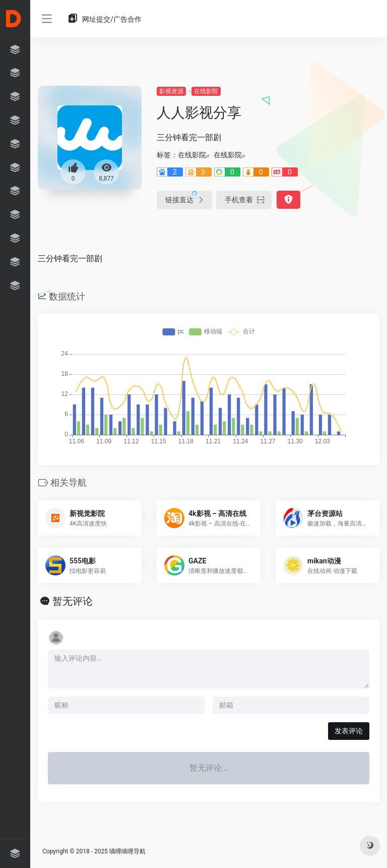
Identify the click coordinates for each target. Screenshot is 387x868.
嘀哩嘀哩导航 (127, 851)
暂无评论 (73, 601)
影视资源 (171, 91)
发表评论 (349, 731)
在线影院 (206, 91)
